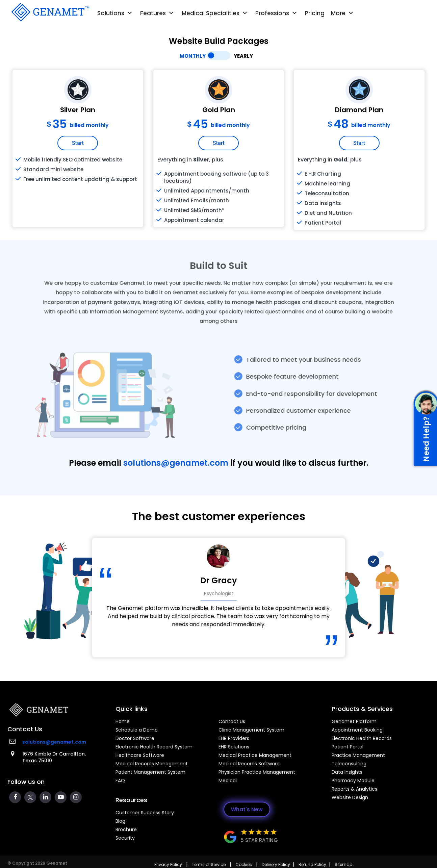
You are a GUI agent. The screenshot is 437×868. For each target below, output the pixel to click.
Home (123, 721)
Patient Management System (150, 772)
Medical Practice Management (255, 755)
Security (125, 838)
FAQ (120, 781)
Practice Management (358, 755)
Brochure (126, 829)
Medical (228, 781)
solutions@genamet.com (176, 463)
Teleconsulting (349, 764)
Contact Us (232, 721)
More (343, 13)
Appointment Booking (357, 730)
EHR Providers (234, 738)
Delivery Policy (276, 864)
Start (78, 143)
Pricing (315, 13)
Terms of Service (209, 864)
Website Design (350, 797)
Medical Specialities (215, 13)
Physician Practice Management (257, 772)
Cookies (244, 864)
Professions (277, 13)
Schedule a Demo (137, 730)
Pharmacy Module (353, 781)
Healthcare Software (140, 755)
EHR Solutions (234, 747)
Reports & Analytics (354, 789)
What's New (247, 809)
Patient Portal (348, 747)
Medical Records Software (249, 764)
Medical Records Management (152, 764)
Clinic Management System (251, 730)
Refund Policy (312, 864)
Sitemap (343, 864)
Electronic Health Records (362, 738)
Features (158, 13)
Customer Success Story (145, 813)
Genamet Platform (354, 721)
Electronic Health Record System (154, 747)
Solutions (115, 13)
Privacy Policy (168, 864)
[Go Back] (49, 12)
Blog (120, 821)
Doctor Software (135, 738)
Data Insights (347, 772)
